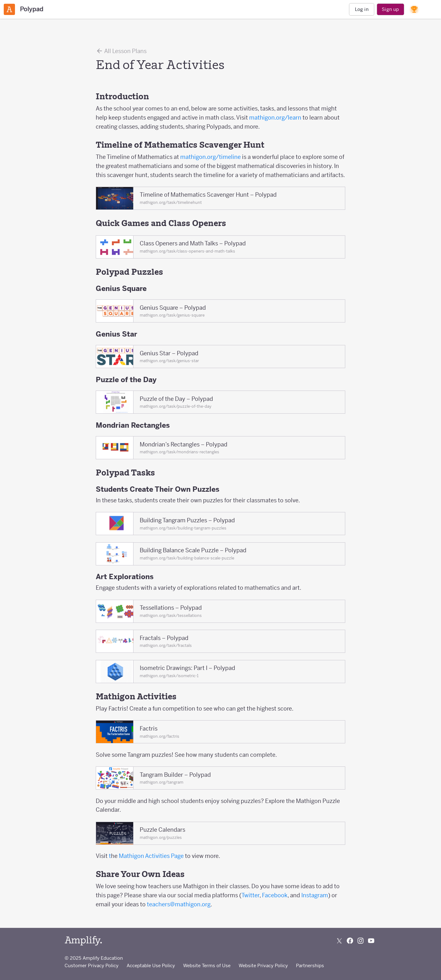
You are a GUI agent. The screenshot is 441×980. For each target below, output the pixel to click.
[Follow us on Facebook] (350, 941)
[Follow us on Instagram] (361, 941)
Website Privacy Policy (263, 965)
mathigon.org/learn (275, 118)
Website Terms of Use (207, 965)
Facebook (275, 895)
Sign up (390, 9)
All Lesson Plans (121, 51)
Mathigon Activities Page (152, 856)
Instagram (315, 895)
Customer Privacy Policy (92, 965)
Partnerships (310, 965)
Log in (362, 9)
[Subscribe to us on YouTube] (371, 941)
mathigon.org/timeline (210, 157)
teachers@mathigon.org (179, 904)
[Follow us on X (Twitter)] (339, 941)
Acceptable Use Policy (151, 965)
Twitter (250, 895)
